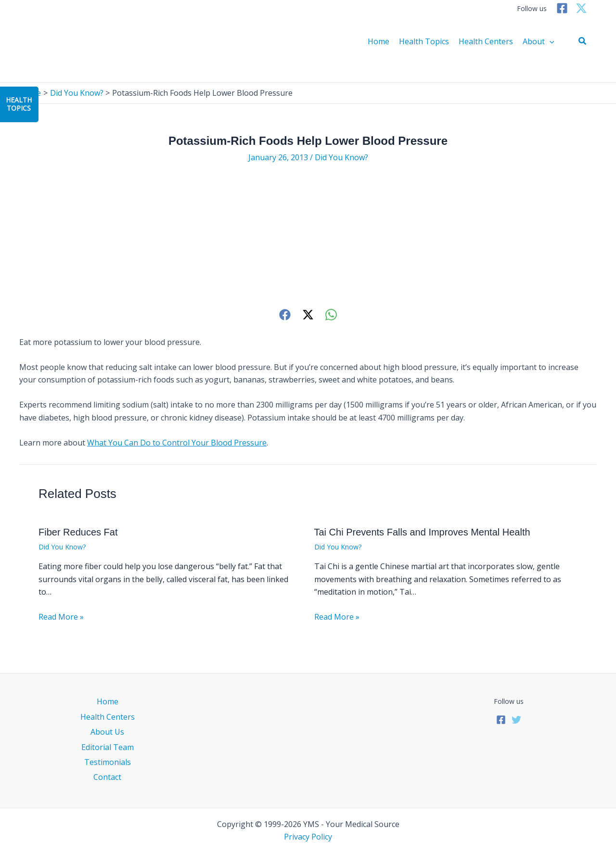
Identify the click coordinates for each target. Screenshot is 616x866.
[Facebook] (562, 8)
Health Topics (424, 41)
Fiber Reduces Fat (78, 532)
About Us (107, 732)
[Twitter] (581, 8)
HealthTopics (19, 104)
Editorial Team (108, 747)
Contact (107, 777)
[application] (550, 41)
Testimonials (108, 762)
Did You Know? (341, 157)
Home (379, 41)
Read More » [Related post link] (61, 617)
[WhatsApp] (331, 314)
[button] (583, 41)
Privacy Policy (308, 837)
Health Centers (486, 41)
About (539, 41)
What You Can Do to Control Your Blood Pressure (177, 443)
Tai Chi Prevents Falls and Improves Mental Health (422, 532)
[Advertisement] (308, 235)
